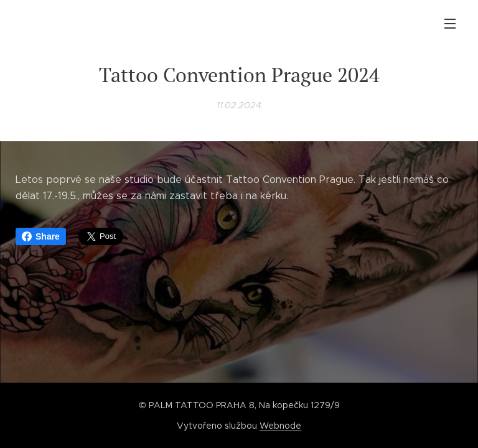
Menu (450, 24)
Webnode (280, 426)
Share (41, 236)
